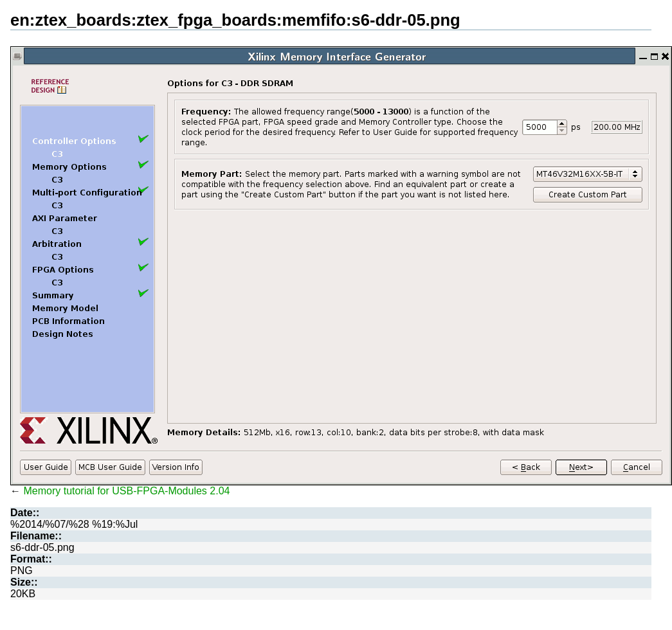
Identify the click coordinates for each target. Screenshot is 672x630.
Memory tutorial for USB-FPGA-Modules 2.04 (126, 491)
